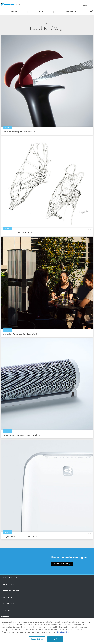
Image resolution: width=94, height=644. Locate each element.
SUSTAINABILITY (8, 604)
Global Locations (62, 564)
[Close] (90, 622)
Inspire (40, 11)
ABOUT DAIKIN (8, 584)
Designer (14, 11)
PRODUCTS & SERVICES (10, 591)
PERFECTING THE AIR (10, 578)
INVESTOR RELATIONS (10, 597)
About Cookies (63, 632)
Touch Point (71, 11)
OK (55, 639)
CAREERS (5, 610)
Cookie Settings (37, 639)
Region (85, 5)
